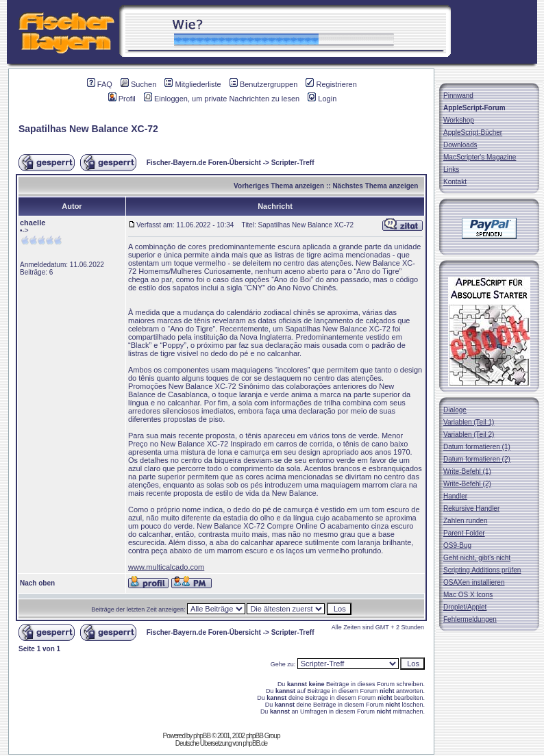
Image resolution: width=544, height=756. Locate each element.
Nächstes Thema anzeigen (375, 186)
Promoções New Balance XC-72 (182, 386)
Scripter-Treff (293, 163)
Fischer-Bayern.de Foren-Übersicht (204, 163)
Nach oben (37, 583)
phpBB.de (255, 743)
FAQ (100, 84)
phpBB (202, 736)
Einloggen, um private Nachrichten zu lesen (222, 99)
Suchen (138, 84)
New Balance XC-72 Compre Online (257, 526)
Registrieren (331, 84)
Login (322, 99)
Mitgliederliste (193, 84)
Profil (122, 99)
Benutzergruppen (263, 84)
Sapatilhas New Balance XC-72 (88, 129)
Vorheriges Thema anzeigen (279, 186)
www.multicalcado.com (166, 567)
